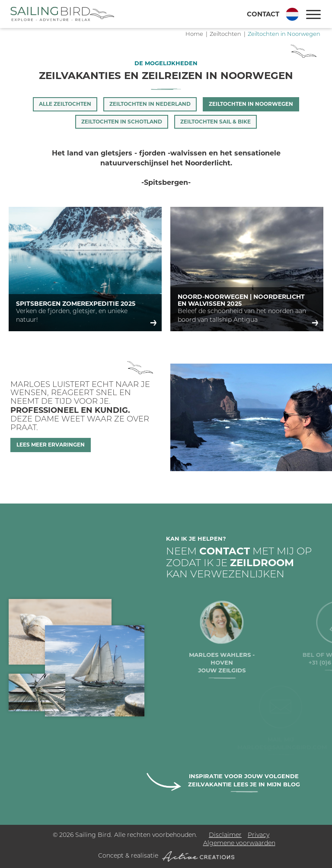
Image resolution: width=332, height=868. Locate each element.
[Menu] (313, 14)
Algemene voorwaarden (239, 844)
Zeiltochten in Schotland (122, 122)
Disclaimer (225, 835)
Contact (263, 14)
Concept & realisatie (166, 856)
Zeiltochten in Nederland (150, 104)
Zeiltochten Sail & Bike (215, 122)
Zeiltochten (225, 34)
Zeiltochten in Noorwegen (284, 34)
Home (194, 34)
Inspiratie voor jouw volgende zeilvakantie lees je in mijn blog (244, 780)
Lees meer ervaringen (51, 445)
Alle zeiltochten (65, 104)
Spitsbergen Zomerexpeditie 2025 (76, 304)
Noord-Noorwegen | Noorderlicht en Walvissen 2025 (241, 300)
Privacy (259, 835)
